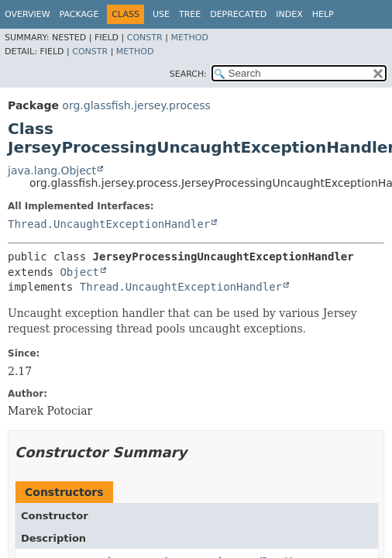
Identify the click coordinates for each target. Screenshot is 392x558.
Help (323, 14)
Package (79, 14)
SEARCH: (188, 74)
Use (161, 14)
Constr (145, 38)
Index (289, 14)
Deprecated (238, 14)
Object (79, 272)
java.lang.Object (52, 170)
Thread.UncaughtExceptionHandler (109, 224)
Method (189, 38)
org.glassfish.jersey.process (136, 105)
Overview (28, 14)
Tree (190, 14)
